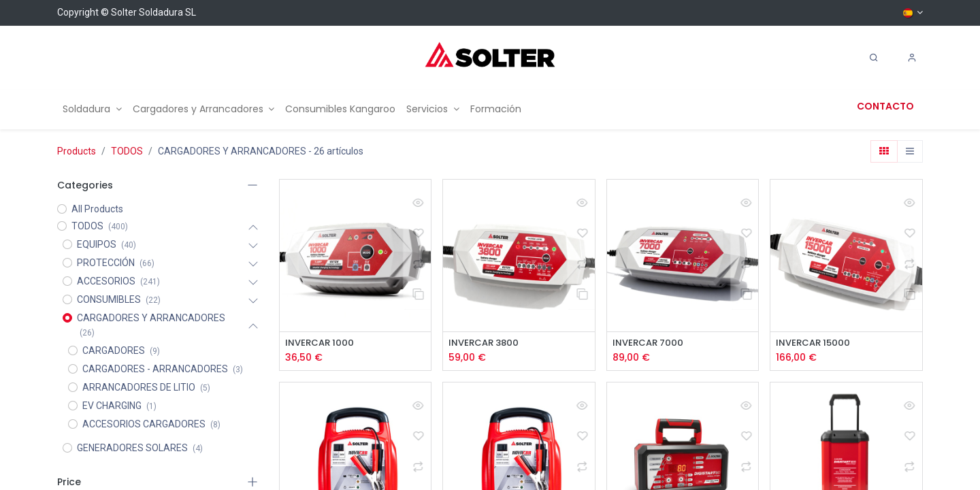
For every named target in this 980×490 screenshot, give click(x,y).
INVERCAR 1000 (321, 343)
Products (77, 151)
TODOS (127, 151)
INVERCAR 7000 (650, 343)
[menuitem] (92, 109)
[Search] (874, 58)
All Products (97, 209)
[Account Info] (912, 58)
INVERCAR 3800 (486, 343)
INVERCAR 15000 (815, 343)
